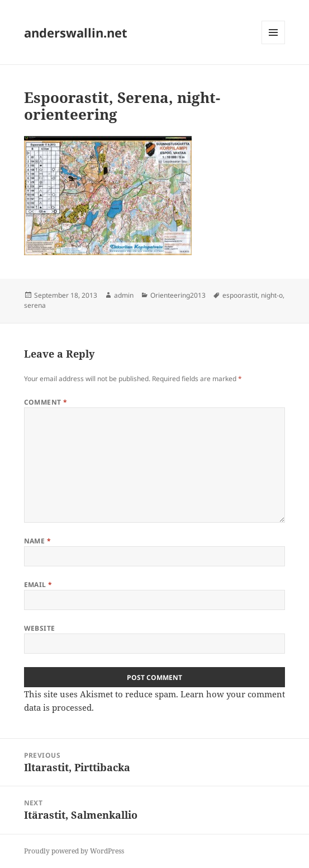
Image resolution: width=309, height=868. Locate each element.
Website (40, 628)
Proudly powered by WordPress (74, 851)
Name (38, 541)
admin (124, 295)
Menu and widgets (274, 44)
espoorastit (240, 295)
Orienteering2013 (178, 295)
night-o (272, 295)
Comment (46, 402)
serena (35, 305)
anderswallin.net (76, 32)
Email (38, 585)
